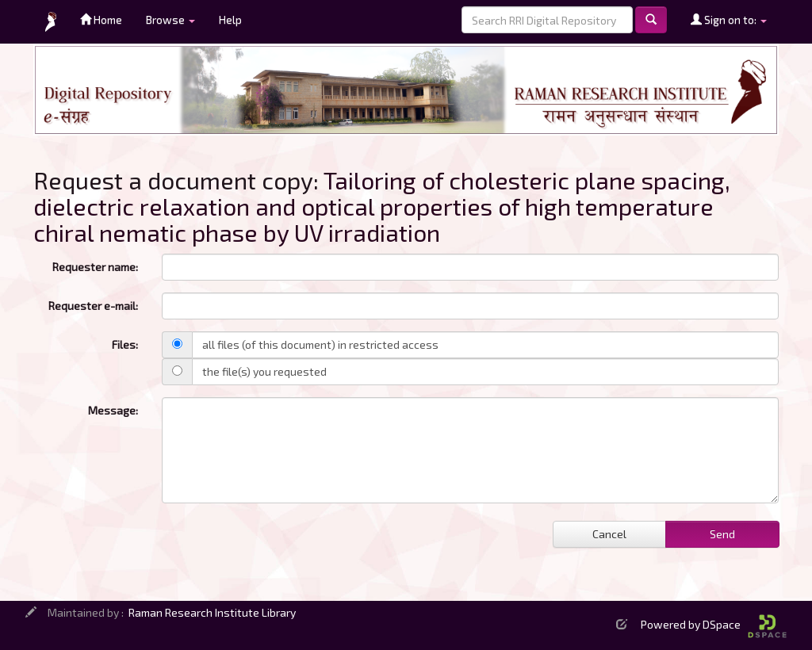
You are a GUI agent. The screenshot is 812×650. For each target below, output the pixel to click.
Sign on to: (729, 19)
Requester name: (95, 267)
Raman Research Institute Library (212, 612)
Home (101, 19)
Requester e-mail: (93, 306)
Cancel (609, 534)
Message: (113, 410)
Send (722, 534)
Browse (170, 19)
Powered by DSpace (714, 624)
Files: (125, 344)
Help (230, 19)
